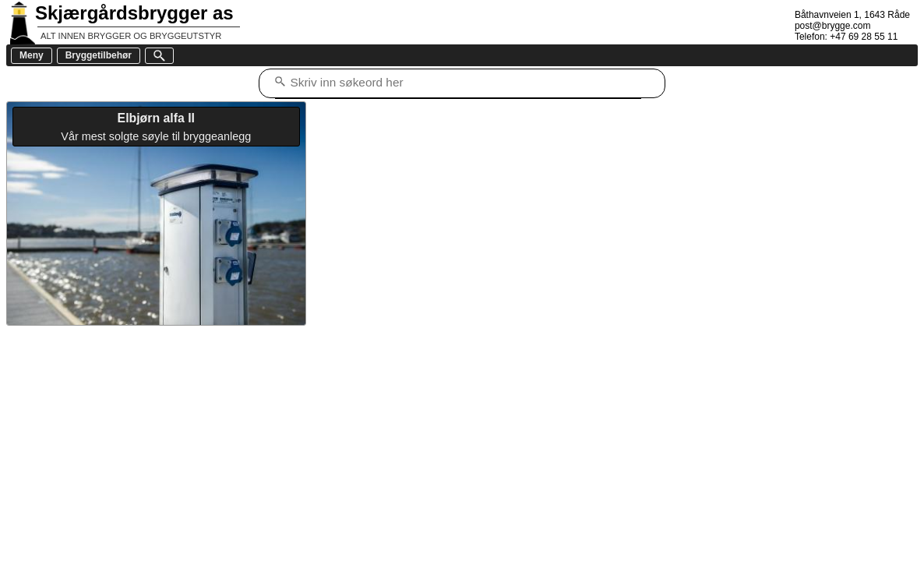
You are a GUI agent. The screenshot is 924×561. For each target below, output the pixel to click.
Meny (32, 55)
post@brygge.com (833, 26)
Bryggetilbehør (99, 55)
